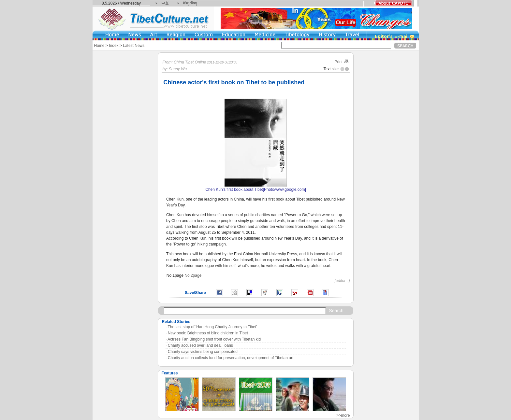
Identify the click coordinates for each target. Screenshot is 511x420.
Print (342, 62)
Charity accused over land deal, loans (200, 345)
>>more (343, 415)
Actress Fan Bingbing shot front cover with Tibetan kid (214, 339)
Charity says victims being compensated (203, 352)
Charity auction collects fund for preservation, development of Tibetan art (231, 358)
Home (99, 46)
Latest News (134, 46)
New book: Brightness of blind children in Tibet (208, 333)
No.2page (193, 275)
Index (114, 46)
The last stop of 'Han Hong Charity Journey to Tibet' (212, 327)
